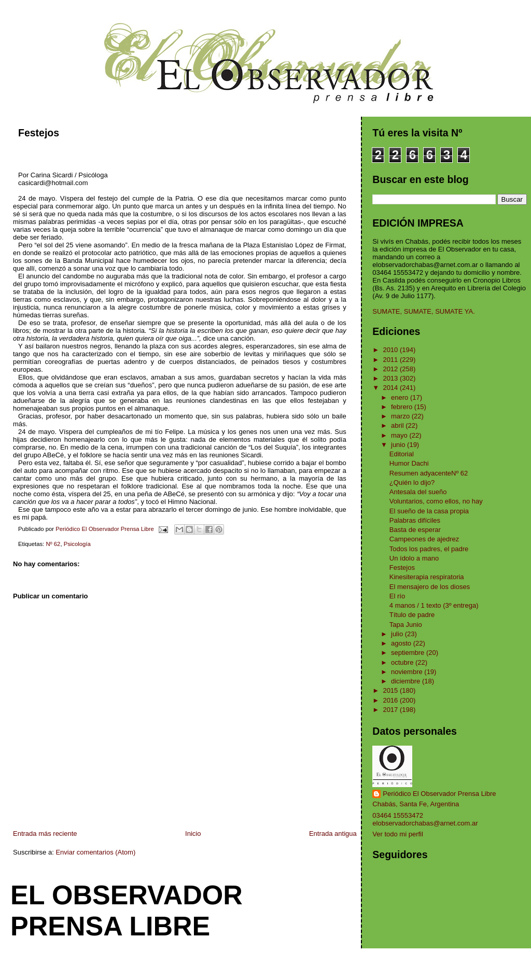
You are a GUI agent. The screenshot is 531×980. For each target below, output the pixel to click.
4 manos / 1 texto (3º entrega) (434, 605)
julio (398, 634)
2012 (391, 369)
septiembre (409, 653)
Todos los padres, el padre (429, 549)
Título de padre (412, 615)
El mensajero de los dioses (430, 587)
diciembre (407, 681)
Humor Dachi (409, 463)
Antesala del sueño (418, 492)
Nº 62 (53, 544)
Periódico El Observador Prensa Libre (439, 794)
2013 (391, 378)
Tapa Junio (406, 625)
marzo (401, 416)
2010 (391, 350)
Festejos (402, 568)
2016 (391, 700)
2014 (391, 388)
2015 (391, 690)
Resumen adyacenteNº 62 (429, 473)
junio (399, 445)
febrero (403, 407)
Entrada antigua (333, 834)
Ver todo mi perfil (398, 834)
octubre (403, 662)
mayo (400, 435)
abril (398, 425)
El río (397, 596)
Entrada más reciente (45, 834)
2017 (391, 710)
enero (401, 397)
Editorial (402, 454)
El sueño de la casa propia (429, 511)
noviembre (408, 672)
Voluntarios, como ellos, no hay (436, 501)
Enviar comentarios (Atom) (95, 852)
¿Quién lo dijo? (412, 482)
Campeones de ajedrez (424, 539)
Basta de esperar (415, 530)
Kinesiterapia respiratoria (427, 577)
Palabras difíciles (415, 520)
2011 (391, 360)
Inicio (193, 834)
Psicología (77, 544)
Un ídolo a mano (414, 558)
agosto (402, 643)
